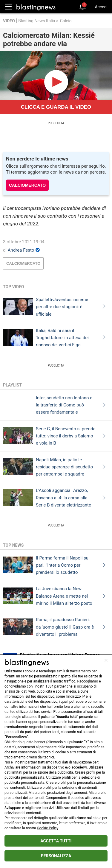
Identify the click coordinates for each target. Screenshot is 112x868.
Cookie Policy (48, 828)
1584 (49, 686)
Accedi (101, 7)
